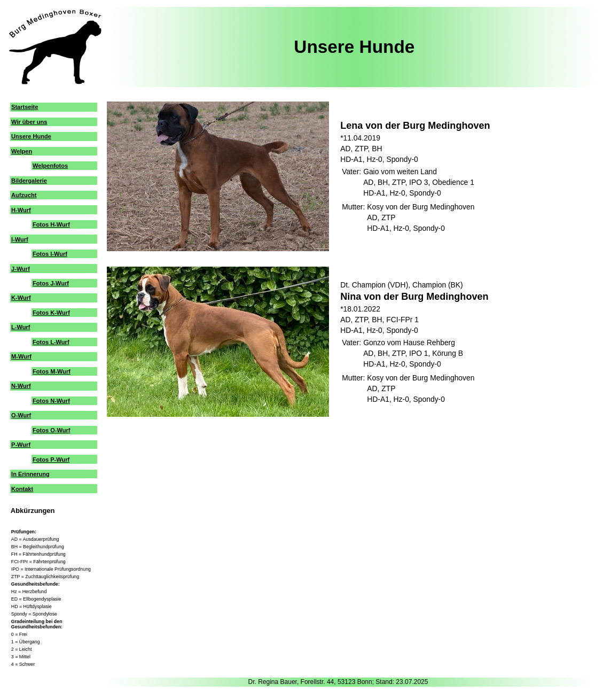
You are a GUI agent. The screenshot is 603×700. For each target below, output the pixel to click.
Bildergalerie (29, 181)
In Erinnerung (30, 474)
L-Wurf (21, 327)
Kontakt (22, 489)
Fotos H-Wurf (51, 224)
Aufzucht (24, 195)
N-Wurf (21, 386)
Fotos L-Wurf (51, 342)
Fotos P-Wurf (51, 460)
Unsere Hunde (31, 136)
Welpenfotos (50, 166)
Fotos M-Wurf (52, 371)
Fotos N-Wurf (51, 401)
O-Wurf (21, 415)
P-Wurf (21, 445)
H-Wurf (21, 210)
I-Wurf (20, 239)
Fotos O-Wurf (51, 430)
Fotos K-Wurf (51, 313)
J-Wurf (21, 269)
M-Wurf (21, 356)
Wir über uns (29, 122)
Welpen (22, 151)
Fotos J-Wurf (51, 283)
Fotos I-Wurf (50, 254)
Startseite (25, 107)
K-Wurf (21, 298)
